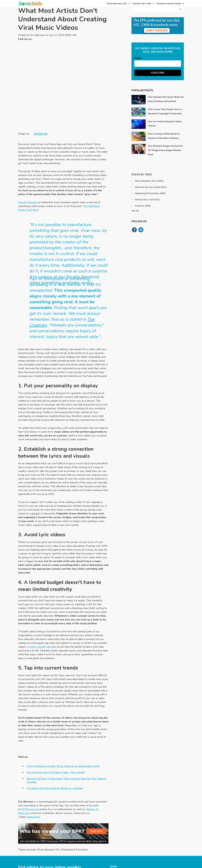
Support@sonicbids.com (158, 847)
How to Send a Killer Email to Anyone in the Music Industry (164, 136)
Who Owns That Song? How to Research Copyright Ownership (165, 111)
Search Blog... (181, 10)
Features (143, 206)
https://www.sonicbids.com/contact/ (164, 852)
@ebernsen (34, 771)
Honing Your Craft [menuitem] (142, 4)
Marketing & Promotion (75, 803)
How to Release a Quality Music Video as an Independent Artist (63, 720)
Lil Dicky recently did (39, 600)
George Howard (27, 156)
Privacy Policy (155, 866)
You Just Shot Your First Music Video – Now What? (56, 726)
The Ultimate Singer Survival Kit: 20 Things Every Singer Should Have (165, 150)
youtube (31, 803)
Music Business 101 (49, 803)
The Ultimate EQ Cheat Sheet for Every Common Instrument (166, 99)
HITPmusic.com (30, 763)
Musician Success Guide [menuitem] (169, 4)
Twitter (36, 39)
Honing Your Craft (148, 200)
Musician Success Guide (151, 187)
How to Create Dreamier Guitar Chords (165, 124)
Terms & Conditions (174, 866)
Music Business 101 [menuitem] (117, 4)
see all (135, 211)
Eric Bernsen (38, 35)
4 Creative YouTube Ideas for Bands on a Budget (55, 742)
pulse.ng (41, 87)
